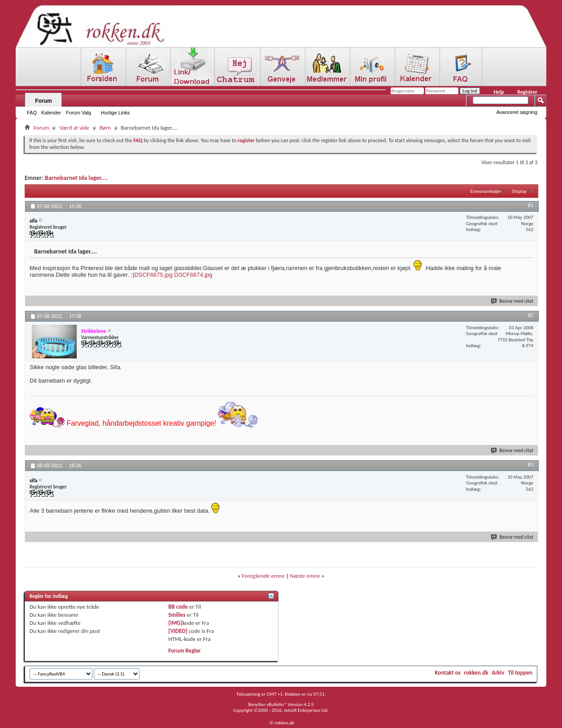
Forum (43, 101)
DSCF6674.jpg (193, 275)
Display (519, 191)
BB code (178, 607)
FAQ (32, 113)
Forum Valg (78, 113)
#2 (531, 315)
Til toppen (520, 673)
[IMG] (175, 623)
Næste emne (305, 576)
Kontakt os (447, 673)
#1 (531, 205)
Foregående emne (263, 576)
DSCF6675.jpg (153, 275)
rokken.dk (476, 673)
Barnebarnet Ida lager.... (76, 178)
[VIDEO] (178, 631)
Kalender (51, 113)
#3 (531, 465)
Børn (105, 128)
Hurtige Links (115, 113)
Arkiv (498, 673)
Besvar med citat (512, 301)
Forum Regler (184, 651)
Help (499, 92)
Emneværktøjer (486, 191)
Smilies (177, 615)
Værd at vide (74, 128)
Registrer (527, 92)
